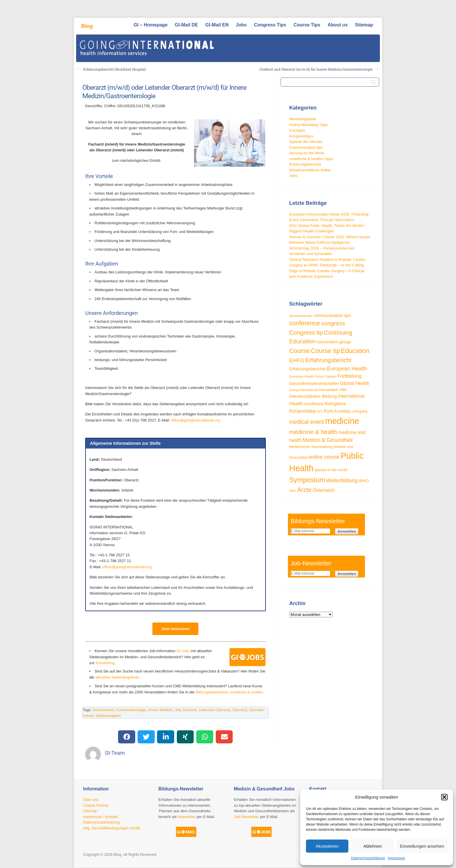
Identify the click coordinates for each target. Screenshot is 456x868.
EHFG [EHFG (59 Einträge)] (297, 360)
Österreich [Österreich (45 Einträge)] (324, 490)
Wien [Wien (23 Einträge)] (293, 491)
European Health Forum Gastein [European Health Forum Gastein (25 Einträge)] (313, 376)
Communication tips (306, 147)
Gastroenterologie (131, 710)
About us (337, 25)
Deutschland (103, 710)
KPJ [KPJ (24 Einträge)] (320, 411)
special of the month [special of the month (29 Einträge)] (331, 470)
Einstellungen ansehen (422, 846)
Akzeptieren (327, 846)
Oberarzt (240, 710)
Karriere (190, 710)
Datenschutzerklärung (368, 858)
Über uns (91, 800)
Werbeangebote (303, 119)
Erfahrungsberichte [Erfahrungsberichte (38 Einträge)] (308, 369)
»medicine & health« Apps (311, 159)
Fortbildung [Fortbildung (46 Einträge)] (349, 376)
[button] (444, 797)
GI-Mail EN (217, 25)
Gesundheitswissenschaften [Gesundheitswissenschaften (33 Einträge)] (314, 384)
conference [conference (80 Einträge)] (305, 323)
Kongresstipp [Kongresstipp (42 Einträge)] (303, 411)
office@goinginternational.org (196, 420)
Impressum (397, 858)
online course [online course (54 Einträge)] (324, 457)
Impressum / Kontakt (100, 817)
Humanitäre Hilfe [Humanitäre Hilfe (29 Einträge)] (333, 390)
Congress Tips (270, 25)
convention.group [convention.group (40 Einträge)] (334, 342)
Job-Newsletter (246, 817)
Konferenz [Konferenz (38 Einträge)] (314, 404)
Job (178, 710)
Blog (87, 26)
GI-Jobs (183, 651)
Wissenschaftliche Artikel (310, 170)
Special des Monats (306, 142)
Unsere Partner (96, 805)
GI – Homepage (151, 25)
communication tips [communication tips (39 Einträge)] (332, 315)
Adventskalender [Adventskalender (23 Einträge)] (301, 316)
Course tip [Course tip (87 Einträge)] (325, 351)
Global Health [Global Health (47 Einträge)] (355, 383)
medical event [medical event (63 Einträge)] (307, 422)
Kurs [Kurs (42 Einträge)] (329, 411)
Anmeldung (105, 663)
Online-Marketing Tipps (309, 125)
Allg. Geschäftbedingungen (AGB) (112, 828)
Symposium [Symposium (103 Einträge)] (307, 480)
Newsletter (187, 817)
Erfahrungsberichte (305, 164)
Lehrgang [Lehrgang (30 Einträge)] (359, 411)
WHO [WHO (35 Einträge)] (364, 481)
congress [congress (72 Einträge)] (333, 323)
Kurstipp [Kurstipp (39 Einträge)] (343, 411)
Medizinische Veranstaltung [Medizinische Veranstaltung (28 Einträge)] (311, 447)
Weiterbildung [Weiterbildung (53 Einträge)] (342, 480)
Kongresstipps (301, 136)
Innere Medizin (160, 710)
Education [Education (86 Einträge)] (355, 351)
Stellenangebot (108, 716)
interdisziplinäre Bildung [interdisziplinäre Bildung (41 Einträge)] (313, 396)
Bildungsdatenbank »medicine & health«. (230, 692)
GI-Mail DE (186, 25)
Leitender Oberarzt (214, 710)
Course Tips (307, 25)
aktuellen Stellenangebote (117, 677)
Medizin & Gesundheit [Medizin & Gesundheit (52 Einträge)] (328, 440)
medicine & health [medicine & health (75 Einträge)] (313, 432)
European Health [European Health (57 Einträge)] (347, 368)
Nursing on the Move (307, 153)
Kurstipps (297, 130)
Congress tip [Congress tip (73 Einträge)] (306, 332)
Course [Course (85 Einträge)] (300, 351)
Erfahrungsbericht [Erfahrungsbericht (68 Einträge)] (328, 360)
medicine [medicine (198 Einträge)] (342, 421)
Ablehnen (372, 846)
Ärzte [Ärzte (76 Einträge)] (305, 490)
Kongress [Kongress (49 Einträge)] (336, 403)
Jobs (241, 25)
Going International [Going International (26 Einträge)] (304, 390)
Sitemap (364, 25)
